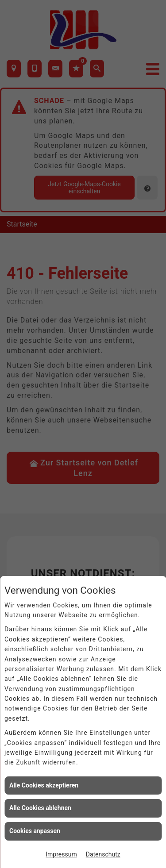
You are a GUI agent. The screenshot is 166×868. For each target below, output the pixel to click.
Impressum (61, 854)
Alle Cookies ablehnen (40, 808)
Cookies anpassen (35, 831)
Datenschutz (103, 854)
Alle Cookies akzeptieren (44, 785)
